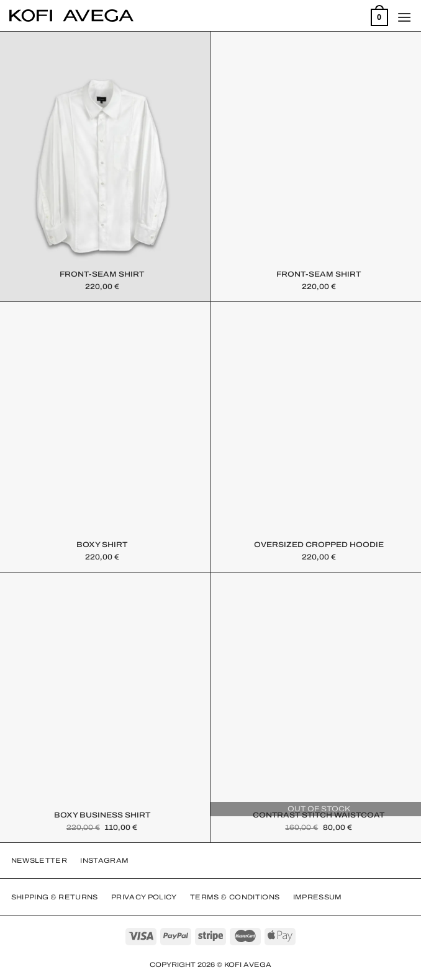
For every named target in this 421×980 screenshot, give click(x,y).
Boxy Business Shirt (102, 815)
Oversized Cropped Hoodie (319, 545)
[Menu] (404, 17)
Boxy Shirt (102, 545)
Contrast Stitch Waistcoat (319, 815)
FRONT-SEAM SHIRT (102, 274)
